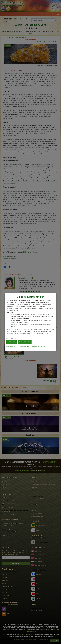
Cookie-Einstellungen (38, 347)
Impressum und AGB (13, 347)
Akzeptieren (11, 342)
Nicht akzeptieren (25, 342)
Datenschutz (25, 347)
